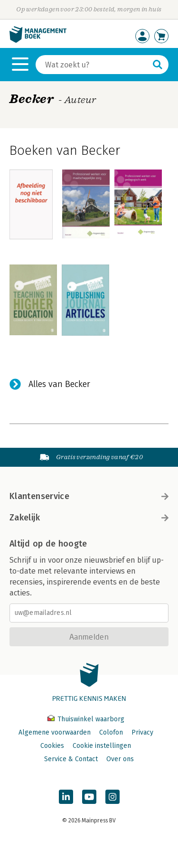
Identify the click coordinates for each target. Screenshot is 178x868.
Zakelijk (89, 518)
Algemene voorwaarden (55, 732)
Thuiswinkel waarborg (86, 719)
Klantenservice (89, 496)
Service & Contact (71, 759)
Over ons (120, 759)
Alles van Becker (59, 384)
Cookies (52, 746)
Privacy (142, 732)
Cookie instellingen (102, 746)
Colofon (111, 732)
